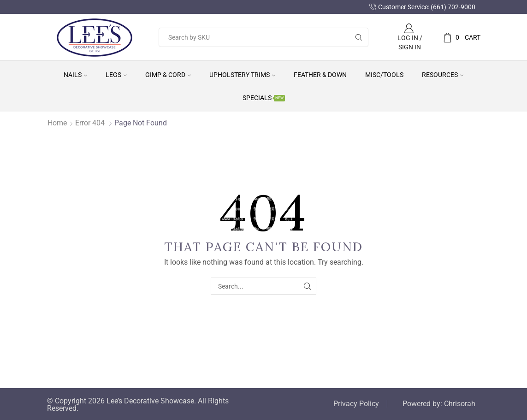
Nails (75, 75)
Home (57, 123)
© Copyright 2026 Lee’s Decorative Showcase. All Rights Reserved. (138, 405)
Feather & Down (320, 75)
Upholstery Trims (242, 75)
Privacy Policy (356, 404)
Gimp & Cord (168, 75)
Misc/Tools (384, 75)
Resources (443, 75)
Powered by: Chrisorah (439, 404)
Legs (116, 75)
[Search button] (359, 37)
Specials (264, 98)
